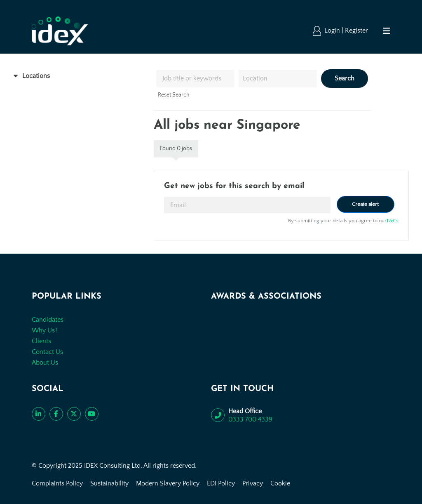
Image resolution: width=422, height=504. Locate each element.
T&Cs (392, 221)
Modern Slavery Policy (168, 483)
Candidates (48, 320)
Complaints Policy (57, 483)
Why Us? (45, 330)
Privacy (253, 483)
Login (333, 31)
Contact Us (47, 352)
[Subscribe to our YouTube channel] (92, 414)
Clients (41, 341)
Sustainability (109, 483)
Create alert (365, 204)
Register (356, 31)
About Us (45, 363)
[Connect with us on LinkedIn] (39, 414)
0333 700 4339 (250, 419)
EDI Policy (221, 483)
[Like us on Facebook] (56, 414)
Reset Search (174, 95)
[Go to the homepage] (60, 31)
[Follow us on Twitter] (74, 414)
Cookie (280, 483)
